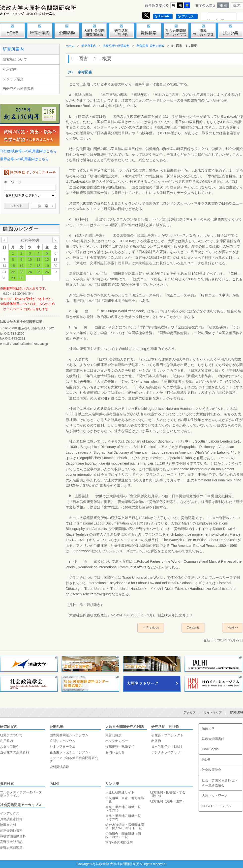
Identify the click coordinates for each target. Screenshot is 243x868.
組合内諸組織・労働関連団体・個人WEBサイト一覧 (125, 826)
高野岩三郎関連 (11, 848)
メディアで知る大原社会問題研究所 (74, 760)
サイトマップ (213, 712)
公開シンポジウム (62, 741)
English (164, 16)
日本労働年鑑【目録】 (167, 747)
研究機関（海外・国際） (168, 801)
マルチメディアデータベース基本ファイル (21, 794)
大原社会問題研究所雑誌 (124, 727)
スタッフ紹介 (13, 79)
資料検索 (7, 784)
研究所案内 (13, 49)
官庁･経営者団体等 (119, 843)
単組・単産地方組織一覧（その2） (123, 817)
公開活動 (57, 727)
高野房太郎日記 (11, 842)
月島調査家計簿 (11, 819)
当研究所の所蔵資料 (18, 89)
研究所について (15, 59)
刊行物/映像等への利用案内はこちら (28, 151)
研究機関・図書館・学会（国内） (168, 794)
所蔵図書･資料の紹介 (151, 46)
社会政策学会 (212, 770)
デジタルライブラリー (167, 752)
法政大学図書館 (213, 739)
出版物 (156, 741)
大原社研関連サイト (120, 792)
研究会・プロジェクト (167, 735)
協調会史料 (8, 825)
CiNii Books (210, 749)
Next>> (233, 627)
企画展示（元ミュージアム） (71, 752)
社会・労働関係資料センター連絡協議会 (220, 783)
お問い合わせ (115, 752)
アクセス (188, 16)
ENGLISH (236, 712)
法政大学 (208, 728)
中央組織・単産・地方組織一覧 (125, 800)
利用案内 (10, 69)
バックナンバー (117, 741)
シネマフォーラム (62, 747)
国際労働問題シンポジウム (69, 735)
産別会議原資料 (11, 830)
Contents (193, 627)
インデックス (10, 813)
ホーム (70, 46)
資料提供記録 (59, 767)
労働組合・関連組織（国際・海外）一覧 (123, 835)
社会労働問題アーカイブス (21, 805)
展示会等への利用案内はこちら (24, 159)
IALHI (54, 784)
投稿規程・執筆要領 (120, 747)
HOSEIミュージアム (216, 806)
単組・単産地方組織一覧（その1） (123, 809)
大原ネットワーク (215, 796)
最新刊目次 (113, 735)
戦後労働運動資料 (13, 836)
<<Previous (151, 627)
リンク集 (112, 784)
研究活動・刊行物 (165, 727)
